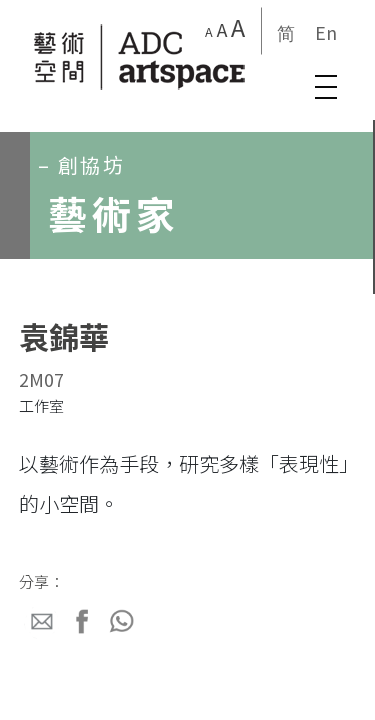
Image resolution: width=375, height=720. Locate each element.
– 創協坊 (82, 164)
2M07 (41, 379)
